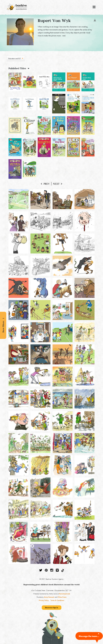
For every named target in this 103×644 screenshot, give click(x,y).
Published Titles (17, 68)
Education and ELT (15, 59)
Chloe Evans (62, 597)
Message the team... (89, 636)
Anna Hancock (49, 597)
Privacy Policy (44, 600)
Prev (47, 184)
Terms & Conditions (57, 600)
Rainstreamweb (64, 594)
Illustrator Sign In (52, 608)
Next (56, 184)
